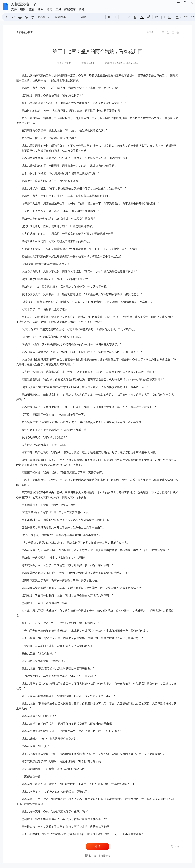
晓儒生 (67, 63)
